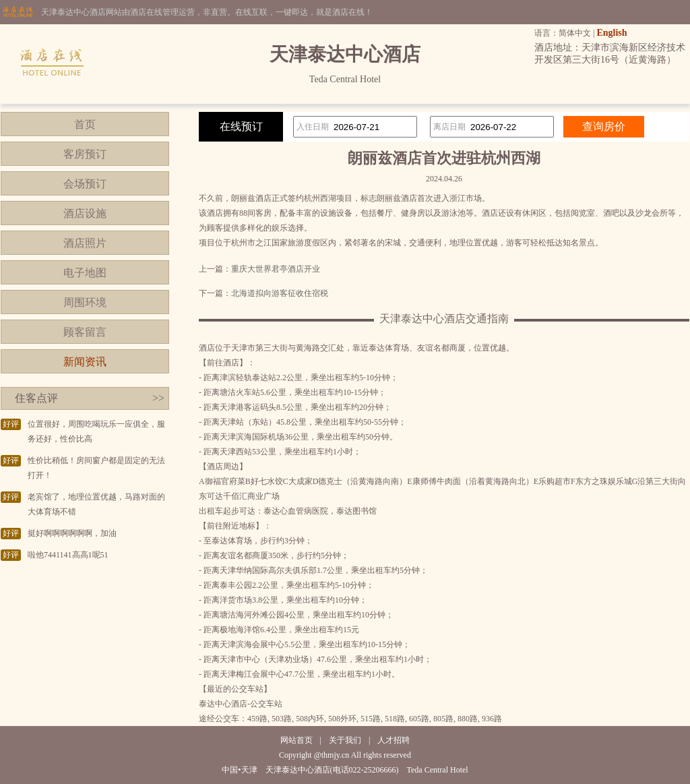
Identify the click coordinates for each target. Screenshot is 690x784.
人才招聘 (394, 740)
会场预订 (85, 184)
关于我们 (345, 740)
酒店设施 (85, 213)
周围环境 (85, 302)
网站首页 (296, 740)
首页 (85, 124)
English (611, 33)
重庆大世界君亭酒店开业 (276, 269)
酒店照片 (85, 243)
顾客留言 (85, 332)
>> (158, 398)
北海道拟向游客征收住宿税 (280, 293)
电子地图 (85, 273)
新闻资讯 (85, 362)
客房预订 (85, 154)
